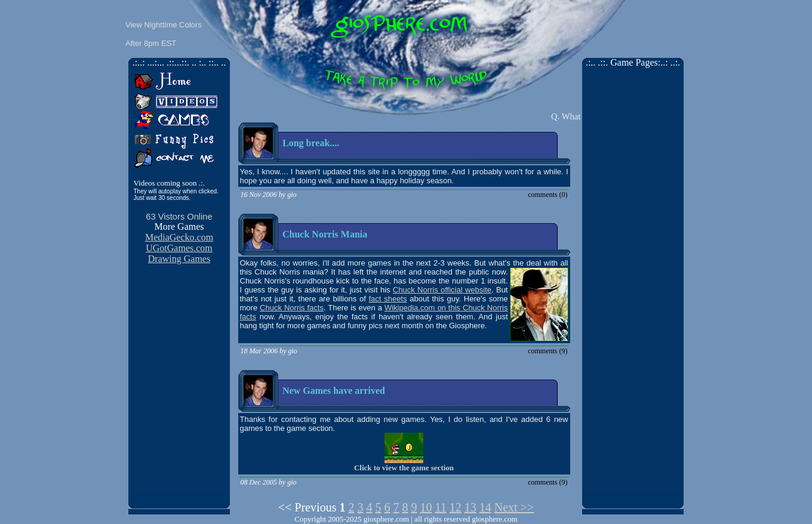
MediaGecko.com (179, 237)
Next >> (514, 507)
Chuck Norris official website (442, 290)
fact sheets (387, 299)
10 (426, 507)
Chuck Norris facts (292, 308)
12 (456, 507)
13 (470, 507)
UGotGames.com (179, 248)
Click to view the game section (404, 468)
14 (485, 507)
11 (440, 507)
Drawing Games (179, 259)
